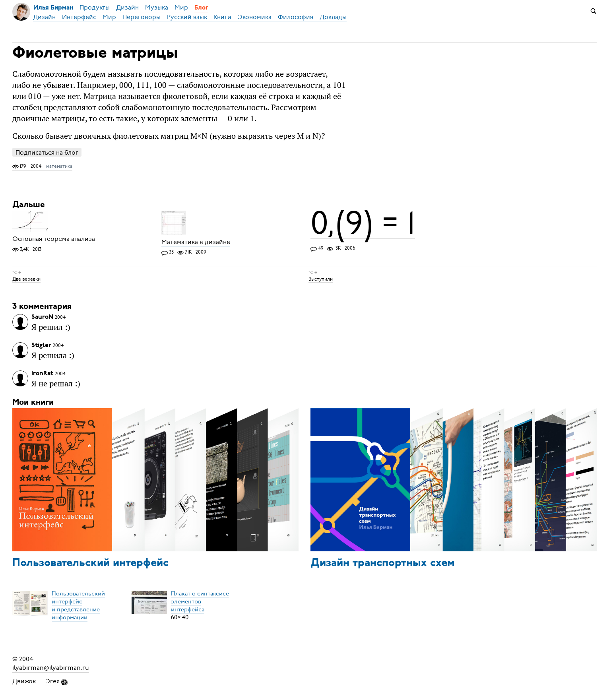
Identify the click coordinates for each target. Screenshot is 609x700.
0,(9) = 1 (363, 223)
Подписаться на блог (47, 152)
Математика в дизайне (196, 242)
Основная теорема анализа (54, 239)
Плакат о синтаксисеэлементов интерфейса (200, 601)
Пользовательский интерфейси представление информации (78, 605)
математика (59, 166)
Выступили (321, 279)
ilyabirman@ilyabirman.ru (51, 668)
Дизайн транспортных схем (383, 563)
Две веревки (26, 279)
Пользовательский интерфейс (90, 563)
